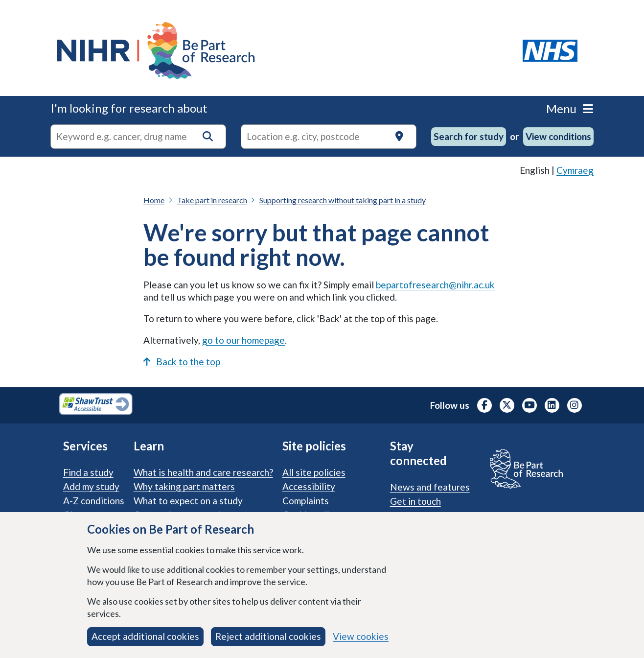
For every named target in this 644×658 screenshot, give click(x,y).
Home (154, 200)
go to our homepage (243, 340)
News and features (430, 487)
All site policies (314, 472)
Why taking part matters (184, 486)
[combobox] (138, 137)
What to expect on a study (188, 501)
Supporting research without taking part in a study (343, 200)
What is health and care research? (203, 472)
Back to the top (182, 362)
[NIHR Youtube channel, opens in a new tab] (529, 405)
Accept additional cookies (145, 636)
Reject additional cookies (268, 636)
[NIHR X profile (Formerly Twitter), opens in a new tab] (507, 405)
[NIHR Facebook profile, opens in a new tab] (484, 405)
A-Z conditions (94, 501)
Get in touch (415, 501)
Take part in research (212, 200)
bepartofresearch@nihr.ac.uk (435, 285)
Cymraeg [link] (575, 170)
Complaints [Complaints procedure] (306, 501)
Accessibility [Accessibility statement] (309, 486)
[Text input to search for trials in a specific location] (329, 137)
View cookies (361, 636)
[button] (208, 136)
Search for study (469, 136)
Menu (570, 108)
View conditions (558, 136)
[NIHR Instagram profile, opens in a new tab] (575, 405)
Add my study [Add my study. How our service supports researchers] (91, 486)
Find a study (88, 472)
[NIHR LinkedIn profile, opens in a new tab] (552, 405)
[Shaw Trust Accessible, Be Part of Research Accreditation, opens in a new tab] (96, 405)
